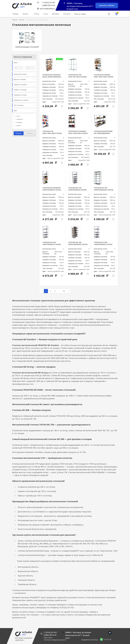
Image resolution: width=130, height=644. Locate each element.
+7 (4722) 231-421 (49, 3)
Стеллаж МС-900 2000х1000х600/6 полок (78, 243)
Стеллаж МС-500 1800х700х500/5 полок (52, 243)
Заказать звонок (107, 5)
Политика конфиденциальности (55, 640)
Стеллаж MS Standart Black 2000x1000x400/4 (52, 76)
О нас (46, 14)
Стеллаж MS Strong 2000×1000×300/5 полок (104, 76)
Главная (15, 14)
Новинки (18, 122)
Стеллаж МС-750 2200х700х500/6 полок (77, 189)
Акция (17, 125)
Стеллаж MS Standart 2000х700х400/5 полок (52, 189)
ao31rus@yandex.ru (47, 9)
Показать (19, 133)
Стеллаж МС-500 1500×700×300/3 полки (77, 76)
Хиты (17, 116)
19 (64, 291)
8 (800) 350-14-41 (49, 5)
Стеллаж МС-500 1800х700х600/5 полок (103, 243)
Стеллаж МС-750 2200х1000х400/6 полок (104, 189)
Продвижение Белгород (90, 640)
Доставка (56, 14)
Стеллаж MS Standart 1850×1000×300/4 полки (78, 132)
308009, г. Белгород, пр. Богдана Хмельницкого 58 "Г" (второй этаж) (80, 6)
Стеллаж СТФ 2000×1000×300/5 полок (52, 132)
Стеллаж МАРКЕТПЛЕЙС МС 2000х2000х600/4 (103, 132)
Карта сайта (48, 638)
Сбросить (30, 133)
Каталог (26, 14)
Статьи (37, 14)
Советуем (18, 119)
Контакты (67, 14)
